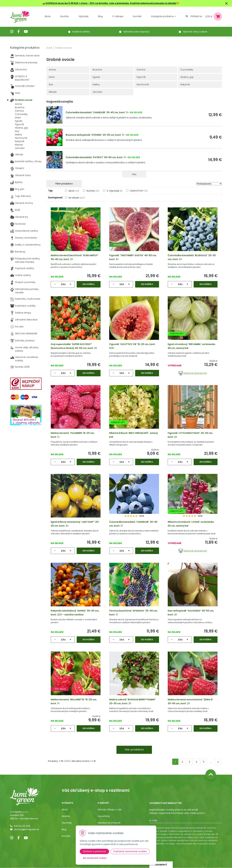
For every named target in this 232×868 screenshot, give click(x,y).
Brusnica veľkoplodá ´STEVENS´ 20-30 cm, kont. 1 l (95, 135)
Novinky (65, 16)
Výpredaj (83, 16)
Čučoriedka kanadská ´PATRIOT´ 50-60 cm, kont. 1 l (96, 157)
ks (64, 284)
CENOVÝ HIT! (139, 191)
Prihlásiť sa (196, 16)
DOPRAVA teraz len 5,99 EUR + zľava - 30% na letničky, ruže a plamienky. (88, 3)
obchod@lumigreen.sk (26, 829)
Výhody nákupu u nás (110, 810)
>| (218, 762)
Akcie (48, 16)
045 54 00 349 (22, 826)
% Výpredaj (115, 191)
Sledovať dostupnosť (193, 373)
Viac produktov (134, 750)
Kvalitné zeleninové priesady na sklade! (153, 3)
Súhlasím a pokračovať (94, 851)
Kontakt (66, 836)
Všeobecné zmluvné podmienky (109, 824)
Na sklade (77, 198)
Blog (64, 829)
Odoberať (161, 865)
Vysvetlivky (104, 816)
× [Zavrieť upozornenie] (227, 3)
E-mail (153, 821)
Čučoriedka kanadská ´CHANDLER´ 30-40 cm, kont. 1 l (97, 112)
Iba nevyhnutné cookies (95, 858)
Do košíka (89, 284)
